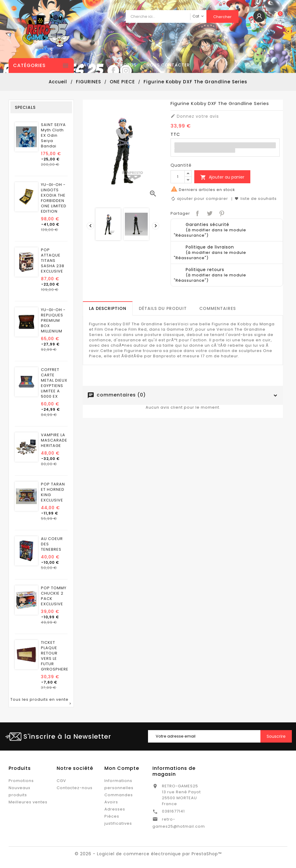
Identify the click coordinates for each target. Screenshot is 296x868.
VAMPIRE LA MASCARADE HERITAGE (54, 440)
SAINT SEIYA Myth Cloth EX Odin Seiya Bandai (53, 136)
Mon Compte (122, 768)
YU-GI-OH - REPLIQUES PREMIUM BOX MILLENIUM (53, 321)
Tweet (209, 213)
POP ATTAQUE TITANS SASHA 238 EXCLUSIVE (53, 261)
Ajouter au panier (222, 177)
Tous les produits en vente (41, 701)
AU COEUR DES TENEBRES (52, 544)
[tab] (108, 308)
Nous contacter (168, 65)
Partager (197, 213)
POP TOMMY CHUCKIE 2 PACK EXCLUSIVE (54, 596)
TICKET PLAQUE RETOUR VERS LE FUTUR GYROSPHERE (55, 656)
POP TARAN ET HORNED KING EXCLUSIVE (53, 492)
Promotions (21, 781)
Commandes (119, 795)
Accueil (93, 65)
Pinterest (221, 213)
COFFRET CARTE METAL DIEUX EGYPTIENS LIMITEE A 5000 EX (54, 383)
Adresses (115, 809)
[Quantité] (178, 177)
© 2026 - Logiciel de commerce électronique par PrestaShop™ (148, 854)
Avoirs (111, 802)
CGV (61, 781)
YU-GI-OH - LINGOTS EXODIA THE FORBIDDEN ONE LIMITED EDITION (54, 198)
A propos (125, 65)
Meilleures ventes (28, 802)
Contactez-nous (75, 788)
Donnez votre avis (195, 116)
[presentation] (90, 225)
